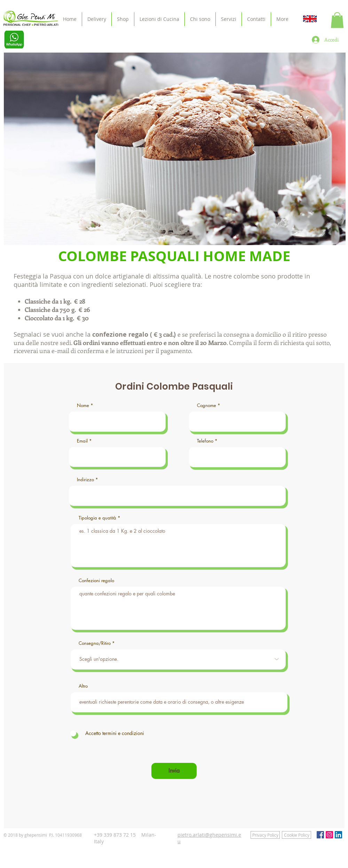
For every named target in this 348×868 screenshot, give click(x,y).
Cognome (207, 405)
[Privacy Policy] (265, 835)
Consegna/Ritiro (95, 643)
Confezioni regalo (96, 581)
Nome (83, 405)
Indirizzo (85, 480)
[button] (337, 20)
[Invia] (174, 771)
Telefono (205, 441)
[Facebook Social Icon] (320, 835)
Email (82, 441)
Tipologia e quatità (97, 518)
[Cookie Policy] (296, 835)
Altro (83, 686)
